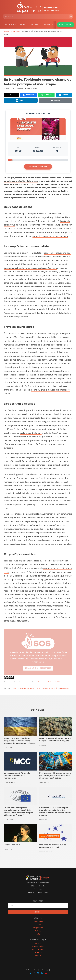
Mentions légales (38, 949)
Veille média (38, 921)
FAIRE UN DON (66, 25)
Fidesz (24, 688)
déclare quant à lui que (31, 433)
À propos (38, 943)
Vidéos (38, 934)
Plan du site (38, 952)
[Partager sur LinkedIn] (21, 100)
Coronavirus (17, 688)
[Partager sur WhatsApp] (46, 95)
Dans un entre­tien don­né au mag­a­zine (31, 268)
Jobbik (48, 688)
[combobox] (36, 16)
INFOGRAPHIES (49, 25)
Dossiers (38, 925)
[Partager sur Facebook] (29, 95)
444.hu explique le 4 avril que (51, 440)
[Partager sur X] (12, 95)
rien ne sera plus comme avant (37, 232)
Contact (38, 956)
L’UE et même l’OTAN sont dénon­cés (39, 302)
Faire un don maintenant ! (38, 167)
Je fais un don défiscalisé (38, 670)
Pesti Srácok (55, 688)
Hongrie (42, 688)
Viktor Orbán (65, 688)
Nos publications (38, 946)
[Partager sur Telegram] (64, 95)
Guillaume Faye (33, 688)
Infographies (38, 928)
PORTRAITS (35, 25)
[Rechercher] (71, 16)
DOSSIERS (24, 25)
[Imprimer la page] (56, 100)
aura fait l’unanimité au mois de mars (50, 236)
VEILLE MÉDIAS (11, 25)
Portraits (38, 931)
